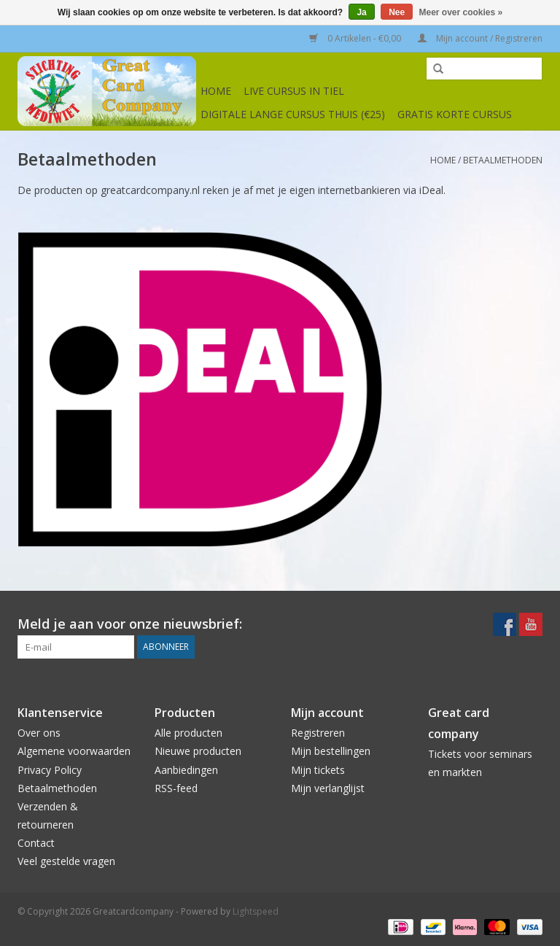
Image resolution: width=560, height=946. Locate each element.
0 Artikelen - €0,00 (356, 38)
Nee (397, 12)
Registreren (318, 733)
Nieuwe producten (198, 751)
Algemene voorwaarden (74, 751)
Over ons (39, 733)
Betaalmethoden (503, 160)
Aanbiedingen (186, 770)
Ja (361, 12)
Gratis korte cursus (455, 114)
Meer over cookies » (461, 12)
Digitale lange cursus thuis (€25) (293, 114)
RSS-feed (176, 788)
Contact (36, 843)
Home (216, 91)
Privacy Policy (50, 770)
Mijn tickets (318, 770)
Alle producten (188, 733)
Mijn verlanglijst (328, 788)
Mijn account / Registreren (480, 38)
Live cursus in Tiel (294, 91)
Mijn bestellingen (331, 751)
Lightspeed (256, 911)
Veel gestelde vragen (66, 861)
